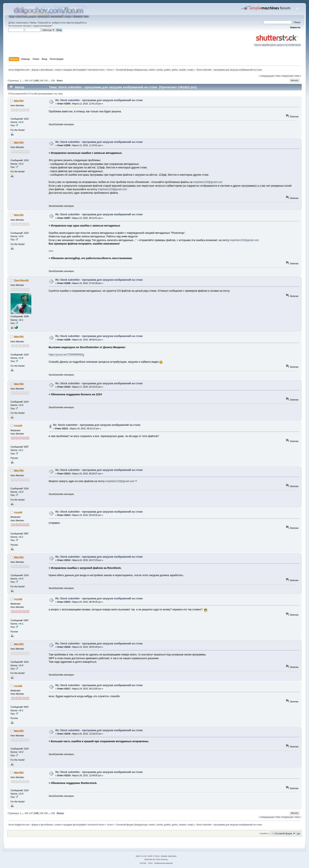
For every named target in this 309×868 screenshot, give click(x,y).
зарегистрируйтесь (76, 23)
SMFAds (148, 859)
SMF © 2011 (154, 856)
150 (46, 81)
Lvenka (159, 70)
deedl (152, 70)
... (23, 81)
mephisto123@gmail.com (208, 182)
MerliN (19, 101)
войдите (56, 23)
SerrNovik (21, 280)
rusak (190, 70)
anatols (182, 70)
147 (31, 81)
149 (41, 81)
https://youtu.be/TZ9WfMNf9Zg (66, 355)
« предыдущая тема (270, 76)
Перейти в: (265, 833)
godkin (167, 70)
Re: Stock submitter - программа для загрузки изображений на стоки (99, 100)
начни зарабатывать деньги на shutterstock (277, 44)
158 (53, 81)
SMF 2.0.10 (141, 856)
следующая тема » (291, 76)
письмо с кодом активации (37, 26)
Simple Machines (169, 856)
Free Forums (162, 859)
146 (26, 81)
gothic (175, 70)
